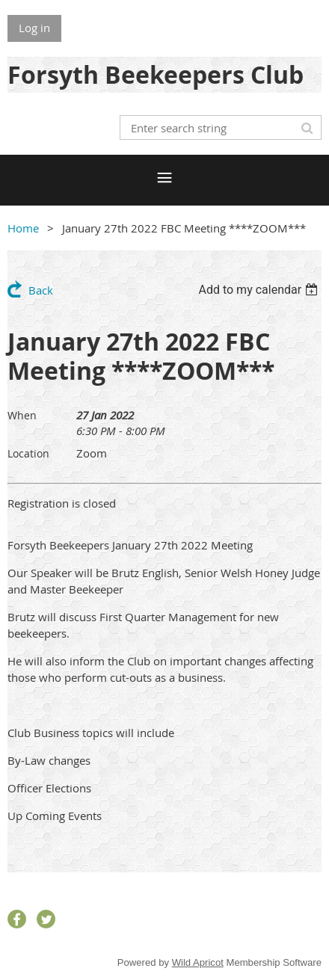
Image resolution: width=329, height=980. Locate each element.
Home (23, 228)
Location (28, 453)
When (22, 415)
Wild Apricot (198, 962)
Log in (34, 28)
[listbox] (260, 290)
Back (41, 290)
